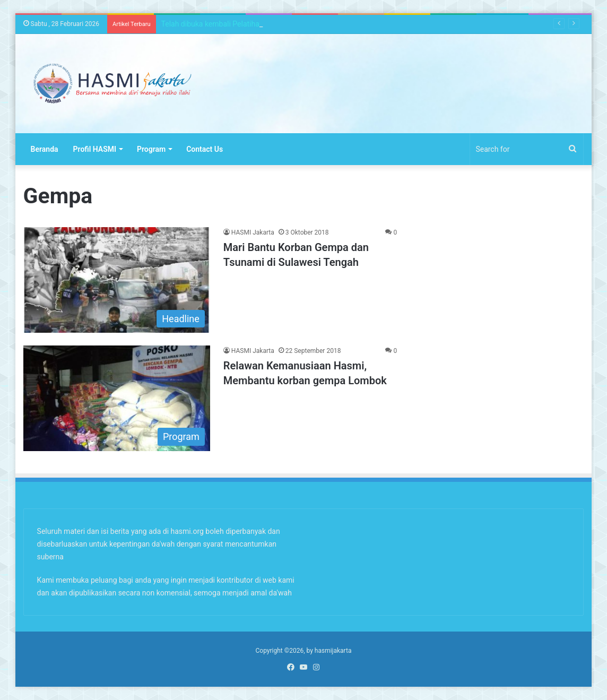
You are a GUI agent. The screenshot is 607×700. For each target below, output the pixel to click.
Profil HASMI (95, 149)
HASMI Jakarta (253, 232)
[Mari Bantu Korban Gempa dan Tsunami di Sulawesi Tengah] (117, 280)
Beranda (45, 149)
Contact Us (205, 149)
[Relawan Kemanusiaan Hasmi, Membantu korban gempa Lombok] (117, 398)
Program (151, 149)
